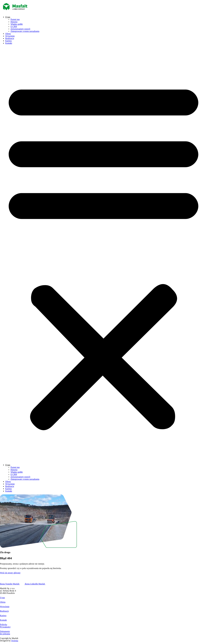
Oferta (8, 34)
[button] (103, 254)
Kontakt (9, 43)
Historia (14, 22)
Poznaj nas (15, 19)
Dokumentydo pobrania (5, 633)
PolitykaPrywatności (5, 626)
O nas (8, 17)
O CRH (14, 26)
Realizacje (10, 38)
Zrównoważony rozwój (20, 29)
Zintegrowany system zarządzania (25, 31)
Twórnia (15, 641)
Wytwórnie (10, 36)
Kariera (8, 41)
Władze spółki (17, 24)
